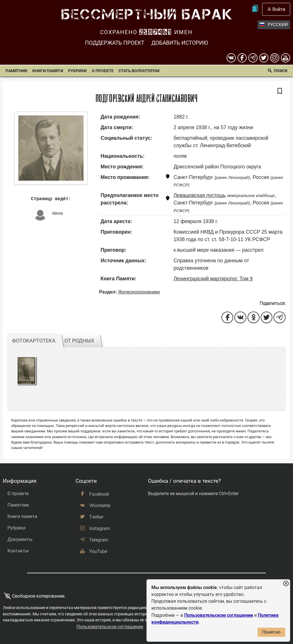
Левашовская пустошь (200, 195)
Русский (274, 25)
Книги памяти (48, 71)
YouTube (98, 551)
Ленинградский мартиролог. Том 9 (213, 279)
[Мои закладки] (255, 9)
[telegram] (253, 58)
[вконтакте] (231, 58)
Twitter (96, 517)
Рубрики (77, 71)
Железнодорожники (139, 292)
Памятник (16, 71)
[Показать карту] (168, 177)
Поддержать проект (115, 43)
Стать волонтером (139, 71)
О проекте (103, 71)
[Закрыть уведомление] (286, 584)
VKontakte (100, 506)
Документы (20, 539)
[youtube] (286, 58)
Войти (279, 9)
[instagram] (275, 58)
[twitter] (264, 58)
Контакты (18, 551)
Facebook (99, 494)
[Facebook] (242, 58)
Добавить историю (180, 43)
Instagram (100, 528)
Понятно (271, 632)
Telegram (99, 540)
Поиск (281, 71)
